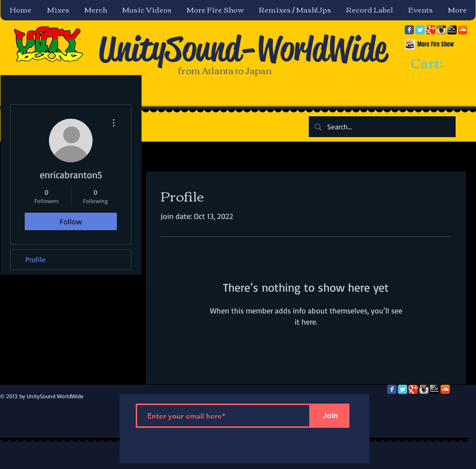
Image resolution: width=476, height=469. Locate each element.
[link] (435, 64)
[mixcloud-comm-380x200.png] (452, 30)
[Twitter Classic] (420, 30)
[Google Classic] (431, 30)
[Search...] (381, 127)
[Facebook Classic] (409, 30)
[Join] (330, 416)
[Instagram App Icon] (441, 30)
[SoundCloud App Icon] (463, 30)
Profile (35, 259)
